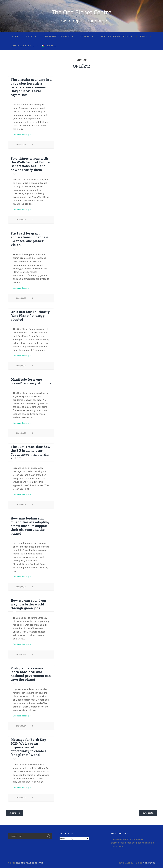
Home (15, 39)
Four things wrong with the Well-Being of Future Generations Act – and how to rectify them (31, 167)
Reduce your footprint (115, 39)
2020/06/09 (21, 437)
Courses (86, 39)
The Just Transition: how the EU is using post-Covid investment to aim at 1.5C (31, 455)
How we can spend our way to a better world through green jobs (28, 602)
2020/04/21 (21, 796)
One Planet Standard (57, 39)
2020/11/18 (21, 147)
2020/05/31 (21, 584)
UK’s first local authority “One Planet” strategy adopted (29, 319)
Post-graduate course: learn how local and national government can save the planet (30, 672)
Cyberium (149, 862)
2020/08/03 (21, 301)
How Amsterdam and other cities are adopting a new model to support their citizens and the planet (31, 525)
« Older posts (15, 812)
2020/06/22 (21, 369)
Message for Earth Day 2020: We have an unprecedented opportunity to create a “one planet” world (28, 745)
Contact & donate (23, 48)
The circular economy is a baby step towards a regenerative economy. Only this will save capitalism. (30, 90)
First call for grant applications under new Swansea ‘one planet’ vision (29, 242)
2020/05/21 (21, 724)
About (30, 39)
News (143, 39)
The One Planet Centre (81, 13)
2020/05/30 (21, 652)
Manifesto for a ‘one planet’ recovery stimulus (30, 385)
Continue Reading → (23, 137)
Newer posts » (147, 812)
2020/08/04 (21, 223)
